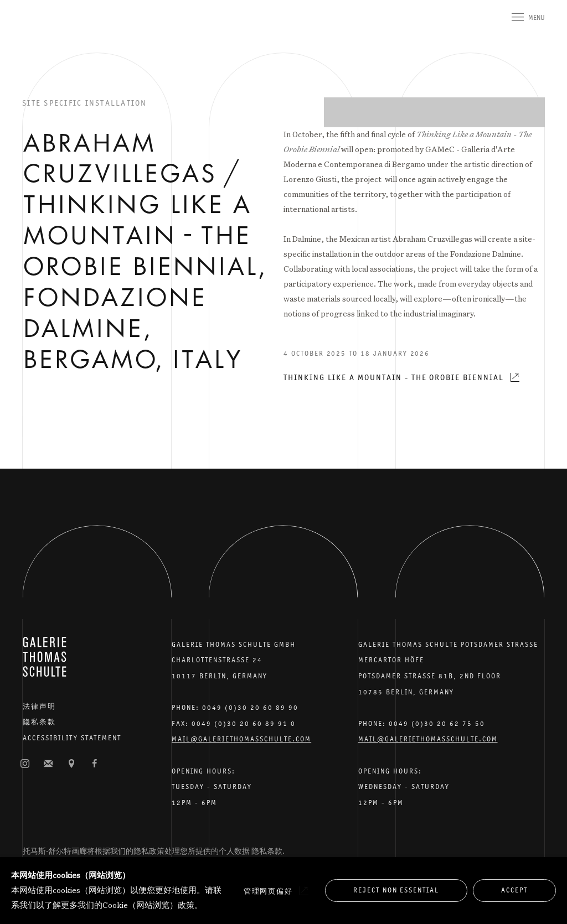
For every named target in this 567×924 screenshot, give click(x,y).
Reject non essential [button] (396, 890)
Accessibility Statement (72, 738)
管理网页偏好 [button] (269, 891)
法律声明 (39, 706)
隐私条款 (39, 722)
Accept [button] (514, 890)
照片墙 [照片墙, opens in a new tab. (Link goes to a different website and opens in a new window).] (25, 764)
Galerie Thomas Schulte (44, 33)
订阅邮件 (48, 764)
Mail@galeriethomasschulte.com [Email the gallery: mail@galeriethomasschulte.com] (241, 739)
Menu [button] (537, 17)
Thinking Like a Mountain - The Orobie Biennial (394, 377)
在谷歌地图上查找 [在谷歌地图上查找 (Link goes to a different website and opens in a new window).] (71, 764)
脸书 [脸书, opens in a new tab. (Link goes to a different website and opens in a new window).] (95, 764)
